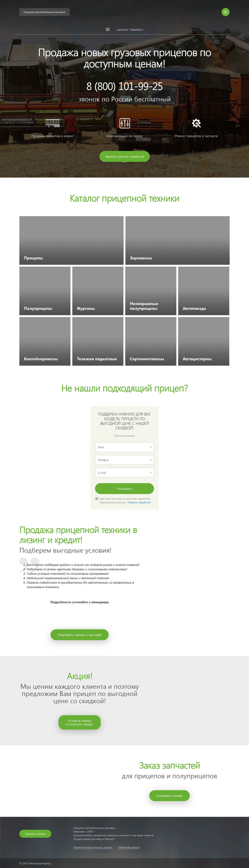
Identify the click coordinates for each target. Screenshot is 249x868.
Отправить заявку (170, 796)
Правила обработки (139, 502)
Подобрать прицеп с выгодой (80, 635)
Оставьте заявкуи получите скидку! (80, 722)
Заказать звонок (35, 834)
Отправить (124, 489)
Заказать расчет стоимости (125, 156)
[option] (124, 89)
